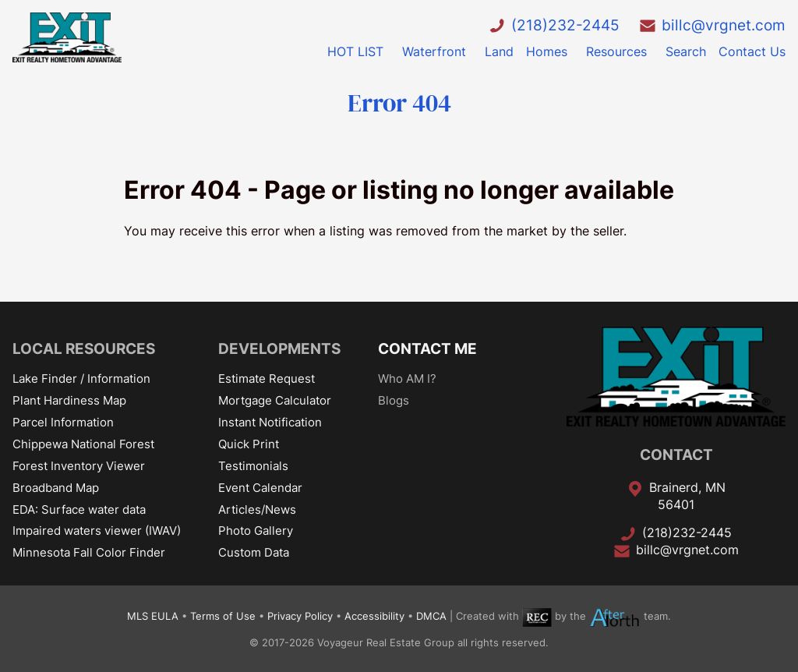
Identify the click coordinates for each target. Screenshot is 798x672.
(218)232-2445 (565, 25)
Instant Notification (270, 422)
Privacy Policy (300, 617)
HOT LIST (355, 51)
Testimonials (253, 466)
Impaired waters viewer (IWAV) (97, 531)
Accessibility (374, 617)
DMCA (431, 617)
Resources (616, 51)
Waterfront (434, 51)
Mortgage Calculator (275, 400)
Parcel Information (63, 422)
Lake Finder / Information (81, 378)
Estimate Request (267, 378)
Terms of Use (223, 617)
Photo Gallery (256, 531)
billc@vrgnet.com (724, 25)
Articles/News (257, 509)
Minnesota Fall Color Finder (89, 552)
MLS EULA (153, 617)
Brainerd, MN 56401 (687, 496)
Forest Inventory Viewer (79, 466)
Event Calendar (260, 488)
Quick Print (249, 444)
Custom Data (254, 552)
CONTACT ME (427, 348)
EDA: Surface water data (79, 509)
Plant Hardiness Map (69, 400)
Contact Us (752, 51)
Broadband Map (56, 488)
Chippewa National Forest (83, 444)
